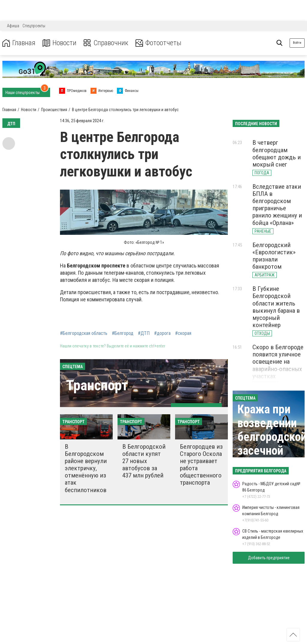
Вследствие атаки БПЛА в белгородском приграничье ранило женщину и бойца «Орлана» (277, 205)
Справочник (106, 43)
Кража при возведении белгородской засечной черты (272, 437)
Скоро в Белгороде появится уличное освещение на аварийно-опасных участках (278, 362)
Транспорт (97, 385)
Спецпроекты (34, 26)
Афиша (13, 26)
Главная (19, 43)
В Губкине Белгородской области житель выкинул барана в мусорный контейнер (276, 307)
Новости (60, 43)
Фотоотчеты (158, 43)
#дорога (162, 333)
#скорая (183, 333)
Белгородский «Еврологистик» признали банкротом (274, 256)
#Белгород (123, 333)
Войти (297, 43)
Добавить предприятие (269, 558)
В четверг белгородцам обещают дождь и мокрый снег (277, 153)
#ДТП (144, 333)
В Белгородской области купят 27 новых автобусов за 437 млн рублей (144, 461)
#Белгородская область (84, 333)
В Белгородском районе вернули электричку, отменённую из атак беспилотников (86, 468)
